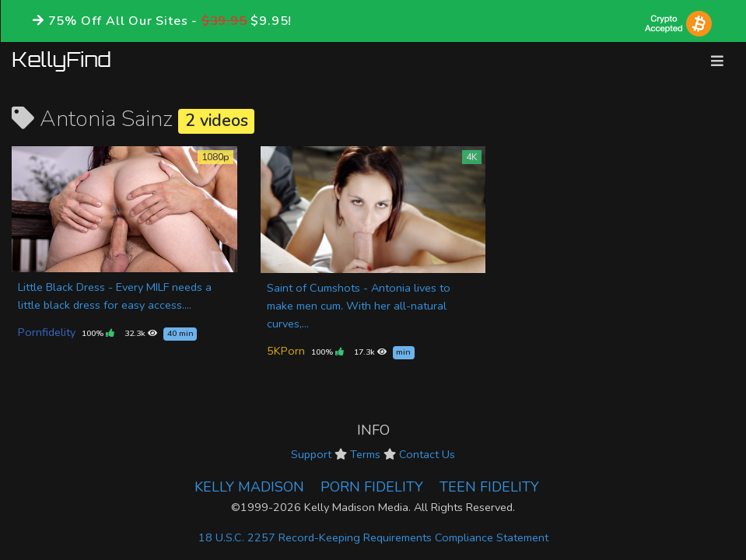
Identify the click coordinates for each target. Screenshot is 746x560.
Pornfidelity (47, 332)
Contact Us (427, 454)
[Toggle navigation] (717, 61)
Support (311, 454)
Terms (365, 454)
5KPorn (286, 351)
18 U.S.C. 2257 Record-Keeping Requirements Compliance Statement (373, 537)
